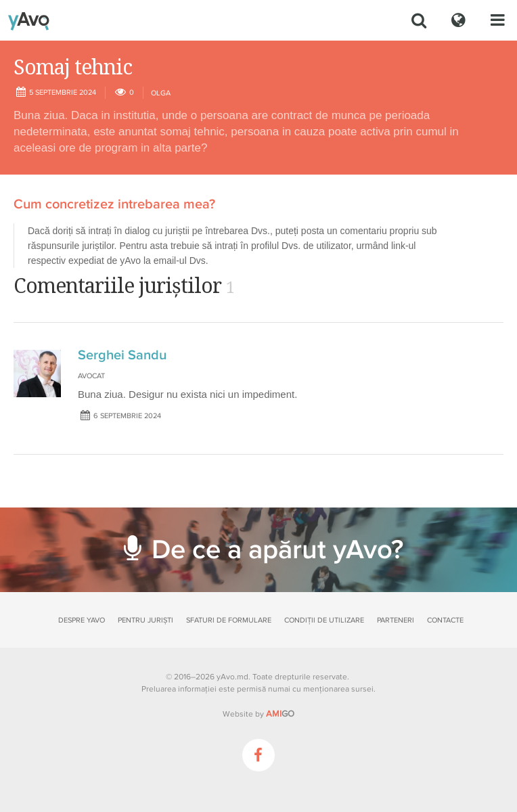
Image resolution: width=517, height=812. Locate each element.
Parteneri (396, 620)
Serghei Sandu (122, 355)
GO (280, 714)
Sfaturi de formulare (229, 620)
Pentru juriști (145, 620)
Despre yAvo (82, 620)
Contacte (445, 620)
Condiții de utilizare (324, 620)
